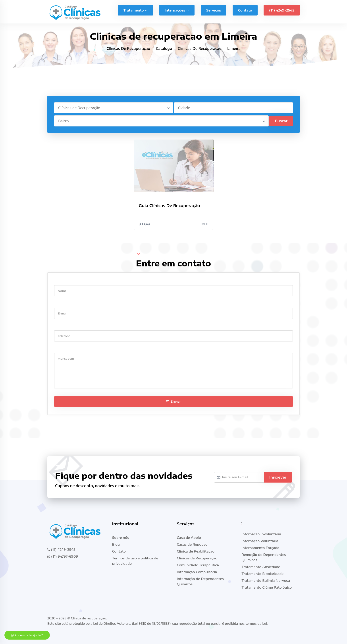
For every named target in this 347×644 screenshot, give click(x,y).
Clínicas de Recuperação (197, 558)
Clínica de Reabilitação (196, 551)
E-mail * (61, 304)
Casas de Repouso (192, 544)
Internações (177, 10)
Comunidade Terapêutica (198, 565)
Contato (245, 10)
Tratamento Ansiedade (261, 567)
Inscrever (278, 477)
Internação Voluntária (260, 541)
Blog (116, 544)
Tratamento (135, 10)
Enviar (173, 401)
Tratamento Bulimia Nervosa (266, 580)
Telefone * (63, 326)
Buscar (281, 121)
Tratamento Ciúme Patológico (267, 587)
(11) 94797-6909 (63, 556)
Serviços (214, 10)
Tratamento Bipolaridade (263, 574)
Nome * (60, 281)
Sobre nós (121, 537)
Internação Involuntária (261, 534)
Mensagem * (64, 349)
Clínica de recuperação (88, 618)
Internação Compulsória (197, 572)
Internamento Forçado (261, 548)
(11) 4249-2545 (282, 10)
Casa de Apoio (189, 537)
